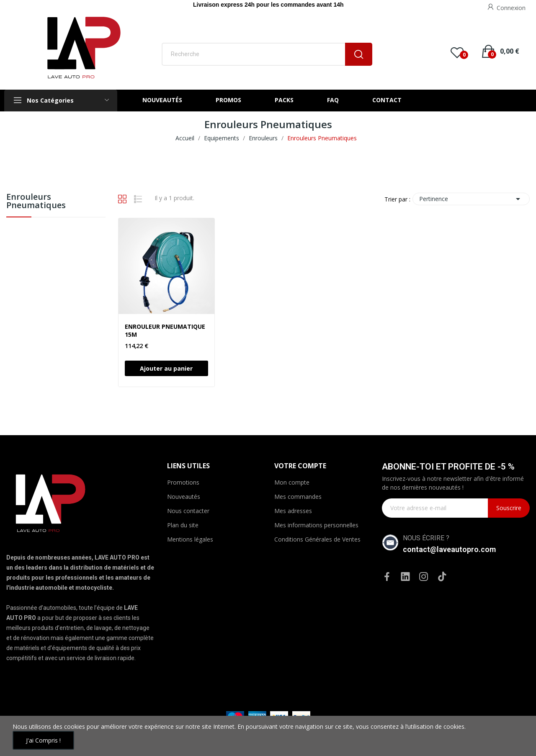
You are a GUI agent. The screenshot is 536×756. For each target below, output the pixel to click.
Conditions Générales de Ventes (317, 539)
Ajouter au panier (166, 368)
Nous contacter (188, 511)
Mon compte (292, 482)
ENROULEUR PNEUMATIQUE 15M (165, 331)
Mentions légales (190, 539)
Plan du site (183, 525)
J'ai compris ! (43, 740)
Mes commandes (298, 497)
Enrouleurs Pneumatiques (36, 202)
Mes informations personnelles (316, 525)
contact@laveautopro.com (449, 549)
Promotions (183, 482)
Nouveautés (184, 497)
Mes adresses (293, 511)
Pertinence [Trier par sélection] (471, 199)
